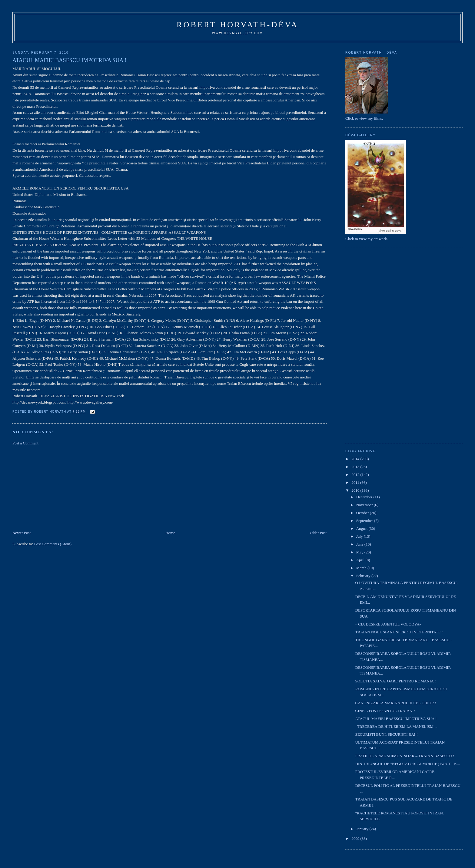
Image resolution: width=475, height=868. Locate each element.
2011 (356, 482)
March (362, 568)
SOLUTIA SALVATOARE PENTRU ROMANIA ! (396, 681)
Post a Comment (25, 443)
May (360, 552)
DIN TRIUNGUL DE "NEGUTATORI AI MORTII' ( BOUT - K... (408, 764)
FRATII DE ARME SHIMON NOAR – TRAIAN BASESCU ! (405, 756)
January (363, 829)
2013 (356, 467)
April (361, 560)
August (362, 528)
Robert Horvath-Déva (237, 25)
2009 (356, 838)
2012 (356, 475)
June (360, 544)
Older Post (318, 533)
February (364, 576)
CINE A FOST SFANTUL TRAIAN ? (385, 711)
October (363, 513)
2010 (356, 490)
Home (170, 533)
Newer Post (22, 533)
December (365, 497)
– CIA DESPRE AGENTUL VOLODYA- (388, 624)
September (365, 521)
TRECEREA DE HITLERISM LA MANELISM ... (396, 726)
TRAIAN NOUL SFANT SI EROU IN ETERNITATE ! (399, 632)
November (365, 505)
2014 (356, 459)
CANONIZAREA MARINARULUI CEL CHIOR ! (396, 703)
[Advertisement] (58, 487)
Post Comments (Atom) (53, 544)
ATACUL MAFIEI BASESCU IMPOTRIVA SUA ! (396, 719)
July (360, 536)
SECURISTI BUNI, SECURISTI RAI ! (387, 734)
